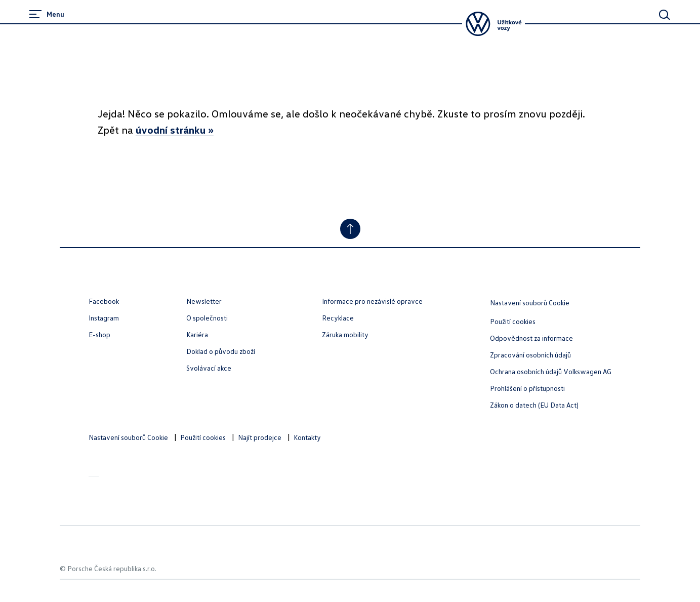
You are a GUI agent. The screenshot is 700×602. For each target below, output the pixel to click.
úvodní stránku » (175, 130)
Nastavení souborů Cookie (530, 303)
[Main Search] (665, 15)
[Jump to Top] (350, 229)
